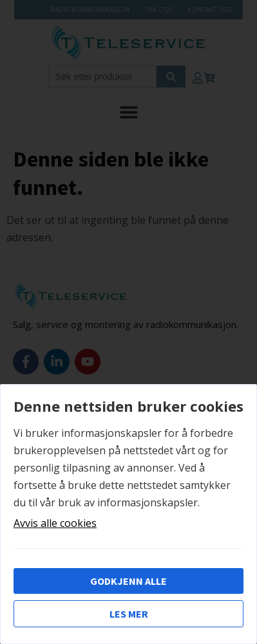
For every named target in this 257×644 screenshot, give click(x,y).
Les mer (129, 614)
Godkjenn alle (128, 581)
